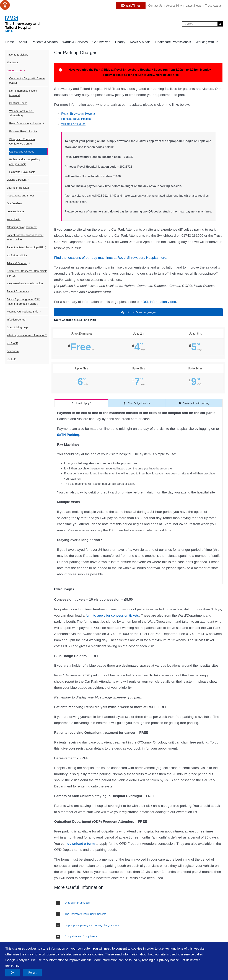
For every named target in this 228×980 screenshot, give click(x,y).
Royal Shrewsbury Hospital (78, 114)
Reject (32, 973)
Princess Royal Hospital (76, 119)
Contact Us (155, 6)
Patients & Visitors (17, 55)
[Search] (220, 24)
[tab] (81, 403)
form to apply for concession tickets (112, 615)
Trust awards (213, 6)
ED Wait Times (131, 6)
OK (12, 973)
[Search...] (200, 24)
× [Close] (220, 65)
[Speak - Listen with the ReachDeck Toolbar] (5, 5)
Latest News (193, 6)
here (176, 75)
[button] (138, 903)
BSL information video (159, 302)
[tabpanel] (138, 496)
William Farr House (73, 124)
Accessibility (174, 6)
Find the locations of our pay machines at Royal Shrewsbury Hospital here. (111, 258)
